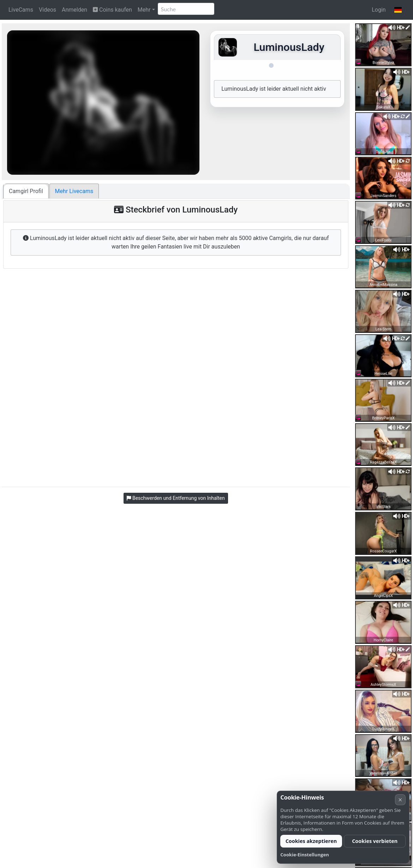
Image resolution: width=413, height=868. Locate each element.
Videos (47, 10)
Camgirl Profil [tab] (26, 191)
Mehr (144, 10)
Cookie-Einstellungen (305, 855)
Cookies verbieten (375, 841)
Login (379, 10)
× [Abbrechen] (400, 800)
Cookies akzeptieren (311, 841)
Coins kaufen (112, 10)
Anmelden (74, 10)
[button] (398, 10)
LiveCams (21, 10)
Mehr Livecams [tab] (74, 191)
